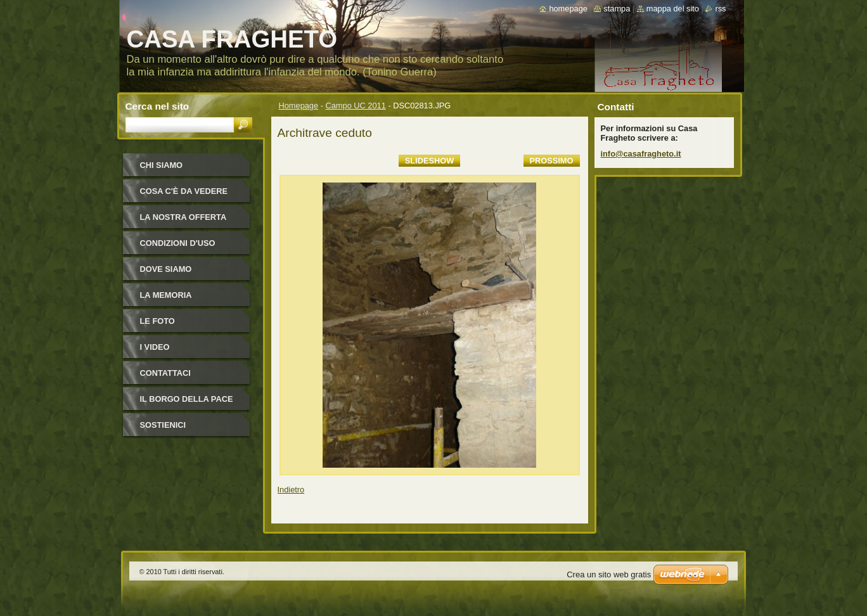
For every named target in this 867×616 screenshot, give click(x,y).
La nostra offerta (183, 217)
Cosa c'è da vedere (184, 191)
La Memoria (166, 295)
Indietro (291, 490)
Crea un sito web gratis (609, 574)
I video (155, 347)
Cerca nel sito (157, 106)
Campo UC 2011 (356, 106)
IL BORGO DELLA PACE (187, 399)
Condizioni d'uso (178, 243)
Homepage (299, 106)
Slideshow (430, 161)
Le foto (157, 321)
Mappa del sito (673, 9)
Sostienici (163, 425)
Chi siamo (162, 165)
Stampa (617, 9)
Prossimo (552, 161)
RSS (720, 9)
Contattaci (165, 373)
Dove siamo (166, 269)
